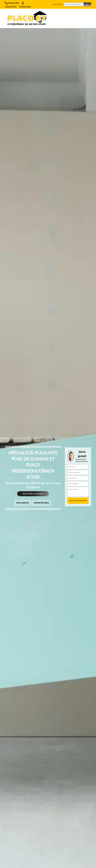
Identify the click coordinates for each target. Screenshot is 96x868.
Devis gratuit (23, 503)
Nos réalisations (33, 494)
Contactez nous (41, 503)
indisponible (12, 3)
